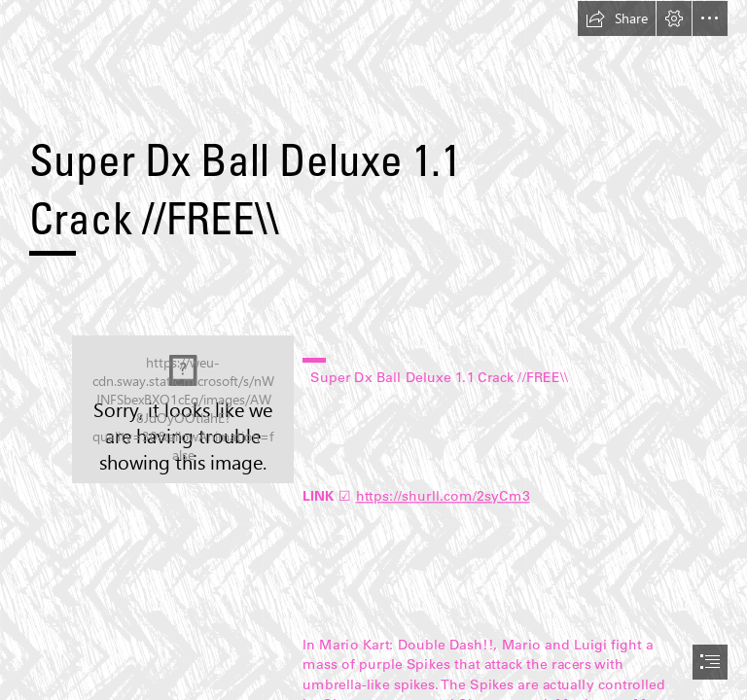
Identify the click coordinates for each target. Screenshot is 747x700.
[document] (373, 350)
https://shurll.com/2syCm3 (442, 496)
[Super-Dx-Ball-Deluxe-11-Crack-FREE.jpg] (183, 409)
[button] (617, 18)
